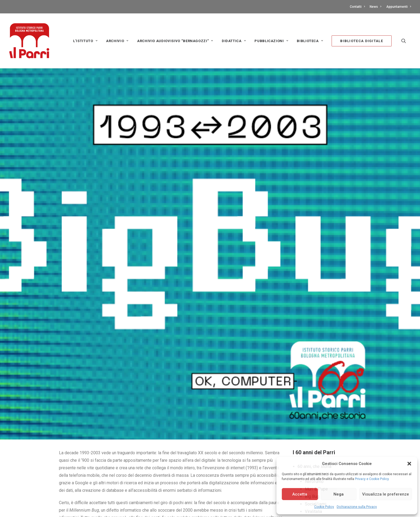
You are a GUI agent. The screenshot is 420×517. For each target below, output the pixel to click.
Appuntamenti (399, 7)
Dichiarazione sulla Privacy (357, 507)
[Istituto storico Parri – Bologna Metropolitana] (29, 41)
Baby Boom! (316, 416)
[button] (409, 464)
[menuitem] (358, 7)
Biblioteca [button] (310, 41)
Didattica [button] (234, 41)
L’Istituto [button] (85, 41)
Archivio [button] (117, 41)
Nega (339, 494)
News (375, 7)
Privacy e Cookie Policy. (372, 479)
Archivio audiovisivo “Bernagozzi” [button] (175, 41)
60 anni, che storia (314, 408)
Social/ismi (316, 446)
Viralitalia (313, 453)
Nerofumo (314, 423)
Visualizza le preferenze (386, 494)
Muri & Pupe (316, 431)
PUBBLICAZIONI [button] (271, 41)
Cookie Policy (324, 507)
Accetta (300, 494)
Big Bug (312, 438)
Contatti (357, 7)
